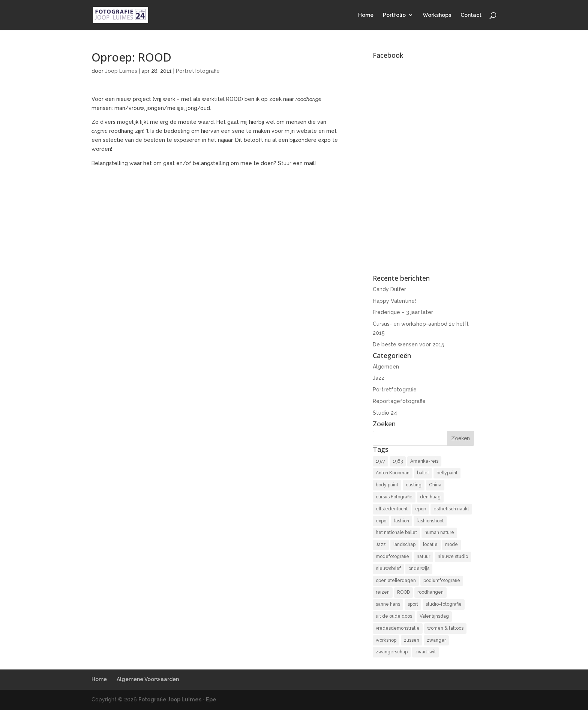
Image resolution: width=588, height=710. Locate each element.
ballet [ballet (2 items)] (423, 473)
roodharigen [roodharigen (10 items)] (430, 592)
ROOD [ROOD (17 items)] (403, 592)
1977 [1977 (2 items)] (380, 461)
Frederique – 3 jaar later (403, 312)
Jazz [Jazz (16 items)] (381, 545)
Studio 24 (385, 413)
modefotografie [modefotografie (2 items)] (392, 557)
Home (366, 15)
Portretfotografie (198, 71)
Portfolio (394, 15)
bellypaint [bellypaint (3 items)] (447, 473)
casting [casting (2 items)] (414, 485)
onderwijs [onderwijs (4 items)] (419, 569)
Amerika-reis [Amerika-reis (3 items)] (424, 461)
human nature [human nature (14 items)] (439, 532)
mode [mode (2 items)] (451, 545)
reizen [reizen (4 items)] (383, 592)
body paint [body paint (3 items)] (387, 485)
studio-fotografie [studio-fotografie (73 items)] (444, 604)
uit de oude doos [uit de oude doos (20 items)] (394, 616)
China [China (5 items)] (435, 485)
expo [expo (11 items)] (381, 521)
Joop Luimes (121, 71)
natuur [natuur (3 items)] (423, 557)
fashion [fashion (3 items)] (401, 521)
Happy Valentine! (394, 301)
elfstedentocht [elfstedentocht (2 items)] (392, 509)
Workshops (437, 15)
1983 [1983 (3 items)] (398, 461)
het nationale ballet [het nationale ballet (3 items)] (396, 532)
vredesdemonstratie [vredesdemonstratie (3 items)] (398, 628)
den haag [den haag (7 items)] (430, 497)
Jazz (379, 378)
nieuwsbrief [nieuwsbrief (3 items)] (388, 569)
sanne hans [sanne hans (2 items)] (388, 604)
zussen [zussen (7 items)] (412, 640)
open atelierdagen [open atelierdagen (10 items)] (396, 581)
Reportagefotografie (399, 401)
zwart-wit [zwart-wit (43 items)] (425, 652)
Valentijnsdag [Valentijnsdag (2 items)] (434, 616)
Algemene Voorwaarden (148, 679)
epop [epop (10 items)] (421, 509)
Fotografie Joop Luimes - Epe (177, 699)
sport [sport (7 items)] (413, 604)
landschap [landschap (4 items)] (404, 545)
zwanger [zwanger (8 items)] (436, 640)
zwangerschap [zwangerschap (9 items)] (392, 652)
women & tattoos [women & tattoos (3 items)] (445, 628)
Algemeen (386, 367)
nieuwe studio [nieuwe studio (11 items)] (453, 557)
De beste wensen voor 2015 (409, 344)
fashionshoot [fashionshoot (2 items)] (430, 521)
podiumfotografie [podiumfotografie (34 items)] (442, 581)
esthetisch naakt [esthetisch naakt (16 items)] (451, 509)
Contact (471, 15)
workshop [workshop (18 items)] (386, 640)
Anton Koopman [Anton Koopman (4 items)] (393, 473)
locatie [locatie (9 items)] (430, 545)
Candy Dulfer (389, 289)
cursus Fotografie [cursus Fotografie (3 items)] (394, 497)
